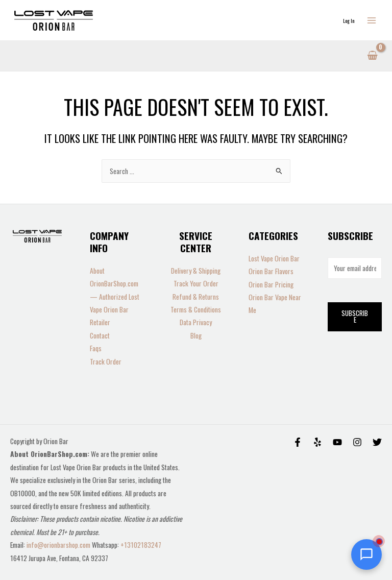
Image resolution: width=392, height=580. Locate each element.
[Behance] (337, 442)
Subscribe (355, 317)
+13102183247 (141, 545)
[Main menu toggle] (372, 20)
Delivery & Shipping (196, 271)
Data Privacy (196, 322)
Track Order (106, 361)
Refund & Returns (196, 297)
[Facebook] (298, 442)
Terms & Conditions (196, 309)
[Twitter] (377, 442)
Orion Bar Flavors (271, 271)
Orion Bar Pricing (271, 284)
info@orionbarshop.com (59, 545)
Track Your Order (196, 283)
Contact (100, 335)
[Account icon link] (349, 20)
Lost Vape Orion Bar (274, 258)
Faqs (96, 348)
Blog (196, 335)
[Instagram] (357, 442)
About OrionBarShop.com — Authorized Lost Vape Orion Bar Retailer (115, 297)
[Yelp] (317, 442)
